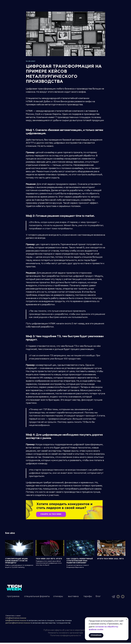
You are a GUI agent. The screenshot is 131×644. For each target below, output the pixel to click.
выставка (73, 598)
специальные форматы (37, 598)
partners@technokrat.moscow (18, 624)
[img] (113, 598)
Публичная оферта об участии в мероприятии (66, 632)
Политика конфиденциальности (65, 637)
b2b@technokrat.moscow (16, 622)
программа (13, 598)
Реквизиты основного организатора (65, 634)
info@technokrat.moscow (16, 619)
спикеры (58, 598)
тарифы (88, 598)
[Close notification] (127, 619)
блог (98, 598)
